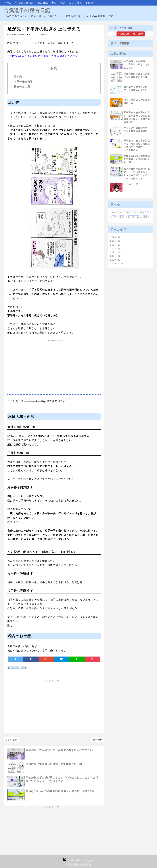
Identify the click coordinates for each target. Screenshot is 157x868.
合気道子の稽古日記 (27, 10)
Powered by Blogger (78, 860)
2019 (117, 263)
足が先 (18, 77)
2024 (116, 245)
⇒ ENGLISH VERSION (131, 34)
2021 (116, 256)
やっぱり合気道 (25, 3)
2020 (116, 260)
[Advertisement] (54, 368)
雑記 (63, 3)
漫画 (24, 668)
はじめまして (131, 184)
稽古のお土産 (22, 86)
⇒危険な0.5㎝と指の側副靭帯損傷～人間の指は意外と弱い (43, 56)
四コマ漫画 (76, 3)
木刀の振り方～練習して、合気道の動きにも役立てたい (59, 750)
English (90, 3)
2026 (115, 237)
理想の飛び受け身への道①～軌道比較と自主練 (54, 764)
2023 (115, 248)
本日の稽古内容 (24, 82)
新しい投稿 (11, 740)
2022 (116, 252)
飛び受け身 (134, 217)
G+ (46, 659)
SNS (114, 212)
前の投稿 (98, 740)
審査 (55, 3)
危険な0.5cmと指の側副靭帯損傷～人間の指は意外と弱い (61, 791)
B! (62, 659)
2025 (116, 241)
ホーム (8, 3)
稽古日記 (43, 3)
